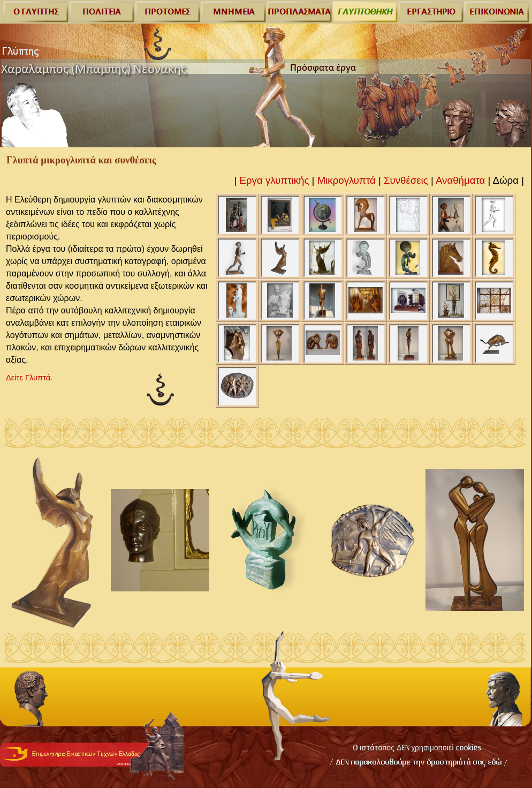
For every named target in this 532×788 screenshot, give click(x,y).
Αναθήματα (460, 180)
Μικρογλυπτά (347, 180)
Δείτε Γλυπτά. (29, 378)
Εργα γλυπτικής (275, 180)
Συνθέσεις (406, 180)
